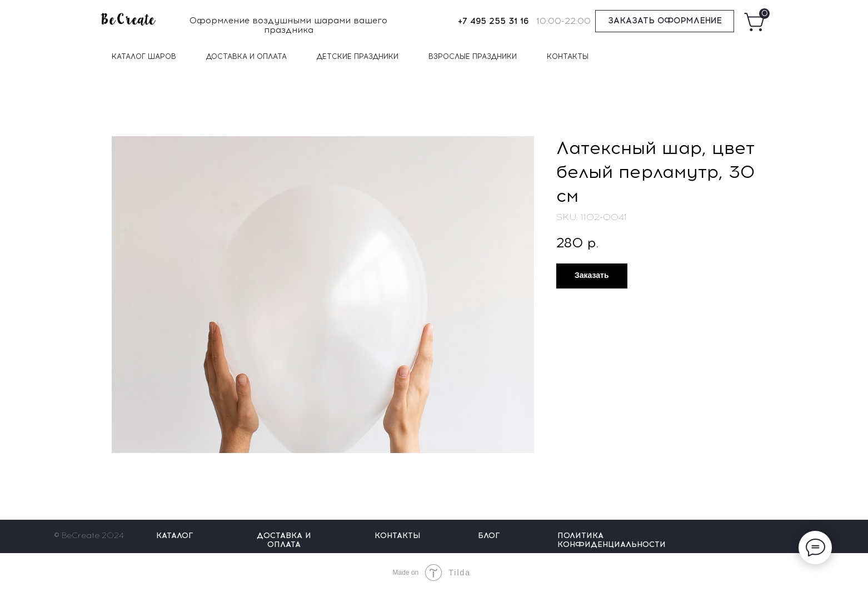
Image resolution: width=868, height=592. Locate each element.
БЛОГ (489, 536)
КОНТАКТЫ (568, 56)
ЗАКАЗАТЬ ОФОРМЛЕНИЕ (665, 21)
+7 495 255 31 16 (493, 21)
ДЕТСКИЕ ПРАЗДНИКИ (358, 56)
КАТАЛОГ (174, 536)
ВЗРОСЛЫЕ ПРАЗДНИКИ (473, 56)
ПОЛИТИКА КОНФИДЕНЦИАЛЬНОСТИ (612, 540)
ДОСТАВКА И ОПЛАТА (246, 56)
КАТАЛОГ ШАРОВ (144, 56)
